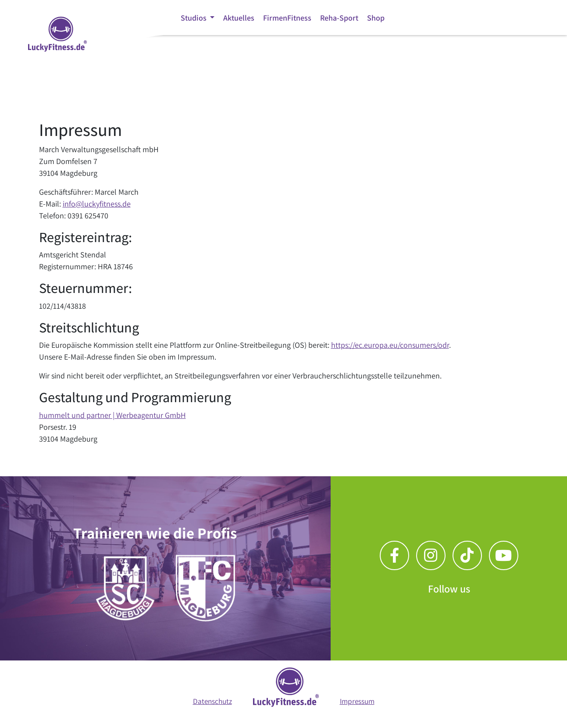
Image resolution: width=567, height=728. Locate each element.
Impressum (357, 701)
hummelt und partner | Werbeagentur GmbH (112, 415)
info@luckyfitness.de (97, 204)
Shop (376, 18)
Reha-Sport (339, 18)
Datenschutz (212, 701)
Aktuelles (239, 18)
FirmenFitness (287, 18)
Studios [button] (194, 18)
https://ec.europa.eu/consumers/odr (390, 345)
